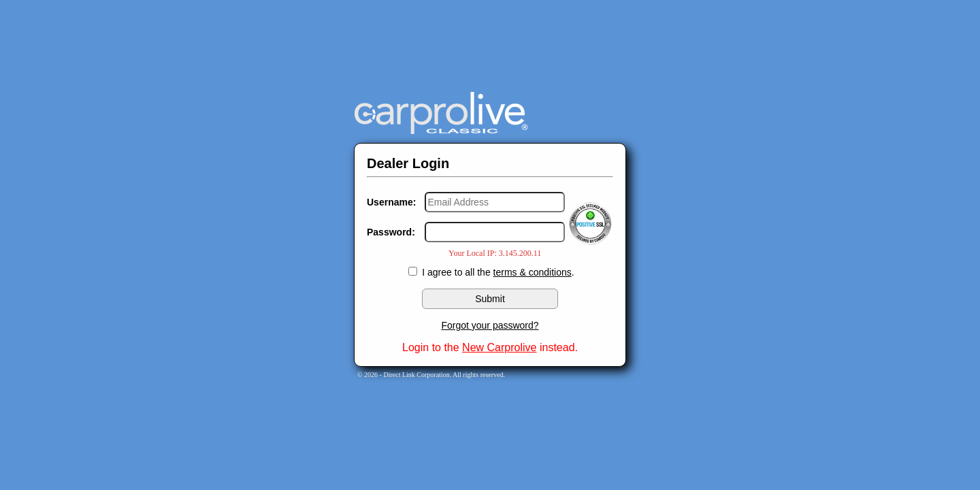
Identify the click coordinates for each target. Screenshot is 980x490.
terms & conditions (533, 272)
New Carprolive (499, 347)
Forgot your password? (490, 325)
